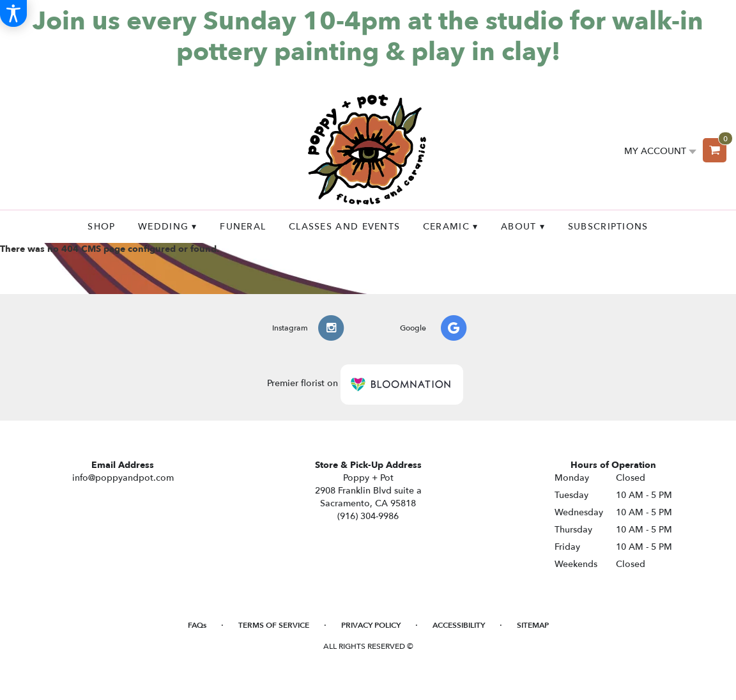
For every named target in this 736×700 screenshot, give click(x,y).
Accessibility (459, 625)
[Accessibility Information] (13, 13)
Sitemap (533, 625)
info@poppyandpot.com (123, 478)
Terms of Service (274, 625)
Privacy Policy (371, 625)
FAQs (197, 625)
